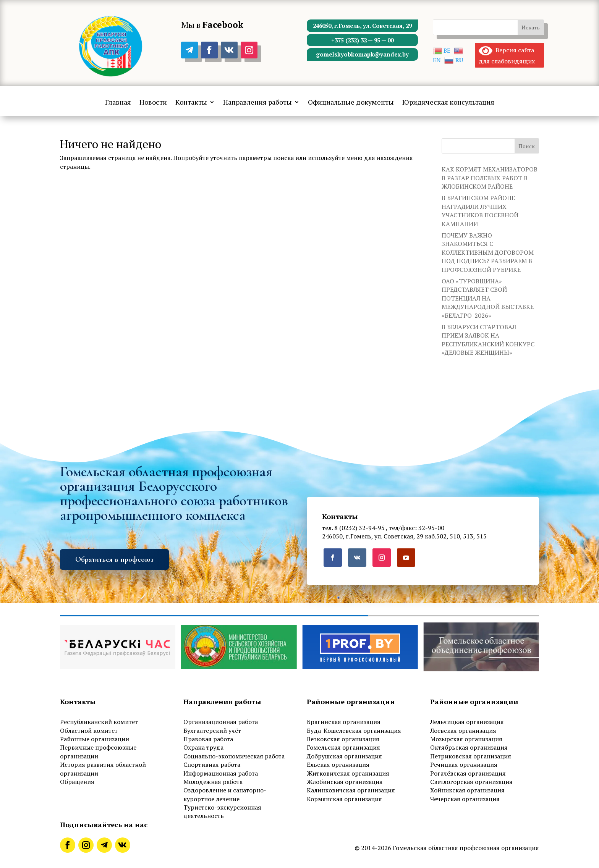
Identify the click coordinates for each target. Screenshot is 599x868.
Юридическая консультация (448, 103)
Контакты (191, 103)
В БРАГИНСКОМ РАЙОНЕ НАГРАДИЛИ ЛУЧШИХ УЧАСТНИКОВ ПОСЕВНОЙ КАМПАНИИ (480, 211)
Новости (153, 103)
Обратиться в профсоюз (114, 559)
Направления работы (257, 103)
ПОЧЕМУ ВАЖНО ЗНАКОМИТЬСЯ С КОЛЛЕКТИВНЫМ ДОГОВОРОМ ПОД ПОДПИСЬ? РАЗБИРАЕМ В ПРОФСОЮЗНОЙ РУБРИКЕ (488, 252)
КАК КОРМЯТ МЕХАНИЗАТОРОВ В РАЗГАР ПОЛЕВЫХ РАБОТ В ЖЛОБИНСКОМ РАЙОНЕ (490, 178)
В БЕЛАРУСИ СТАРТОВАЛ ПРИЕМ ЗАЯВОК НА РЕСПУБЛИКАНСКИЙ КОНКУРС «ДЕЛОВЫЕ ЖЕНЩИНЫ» (488, 340)
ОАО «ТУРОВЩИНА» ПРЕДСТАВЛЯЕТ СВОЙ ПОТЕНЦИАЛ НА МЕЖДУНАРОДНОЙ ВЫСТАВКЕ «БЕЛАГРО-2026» (488, 298)
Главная (118, 103)
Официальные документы (351, 103)
